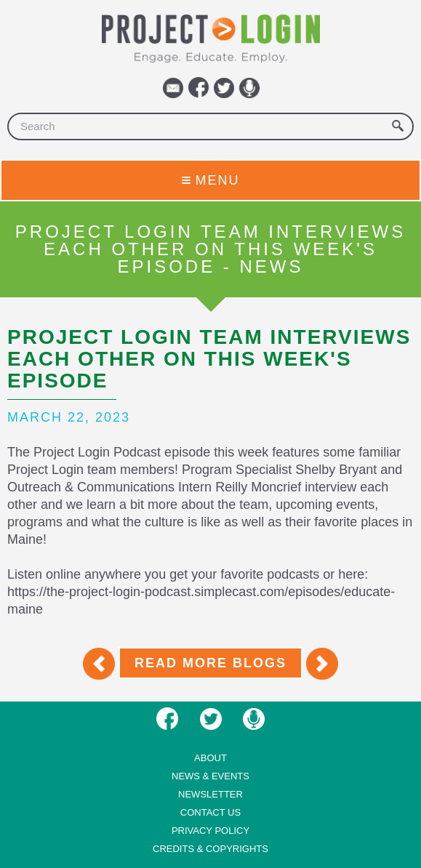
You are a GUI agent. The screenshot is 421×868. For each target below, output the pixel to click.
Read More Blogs (210, 663)
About (210, 758)
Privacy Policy (210, 831)
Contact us (210, 812)
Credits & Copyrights (210, 849)
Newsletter (210, 794)
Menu (211, 180)
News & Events (210, 776)
